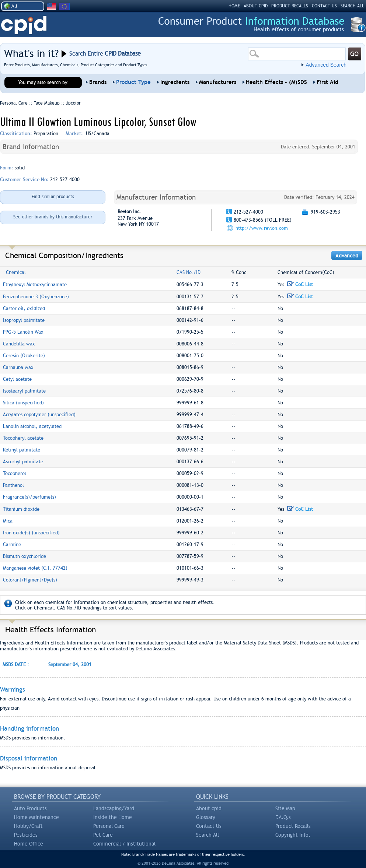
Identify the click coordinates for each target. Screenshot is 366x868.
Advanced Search (326, 65)
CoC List (300, 284)
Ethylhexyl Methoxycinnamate (35, 284)
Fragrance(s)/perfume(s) (29, 497)
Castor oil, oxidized (24, 308)
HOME (234, 6)
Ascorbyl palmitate (23, 462)
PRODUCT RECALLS (290, 6)
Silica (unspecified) (23, 403)
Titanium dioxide (21, 509)
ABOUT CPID (256, 6)
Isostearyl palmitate (24, 391)
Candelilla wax (19, 344)
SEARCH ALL (352, 6)
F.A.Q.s (283, 817)
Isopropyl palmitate (24, 320)
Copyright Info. (293, 835)
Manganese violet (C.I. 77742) (35, 568)
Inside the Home (113, 817)
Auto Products (30, 808)
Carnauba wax (18, 367)
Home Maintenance (36, 817)
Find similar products (53, 197)
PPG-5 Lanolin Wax (23, 332)
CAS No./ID (189, 272)
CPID (24, 25)
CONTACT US (324, 6)
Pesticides (26, 835)
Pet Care (103, 835)
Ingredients (175, 82)
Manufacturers (218, 82)
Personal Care (109, 826)
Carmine (12, 544)
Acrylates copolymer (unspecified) (39, 414)
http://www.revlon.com (262, 228)
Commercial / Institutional (124, 844)
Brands (98, 82)
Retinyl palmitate (22, 450)
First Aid (327, 82)
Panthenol (13, 485)
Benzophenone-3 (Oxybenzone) (36, 297)
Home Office (29, 844)
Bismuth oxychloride (25, 556)
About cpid (209, 808)
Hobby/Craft (28, 826)
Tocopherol (15, 473)
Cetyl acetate (17, 379)
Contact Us (209, 826)
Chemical (16, 272)
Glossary (206, 817)
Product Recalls (293, 826)
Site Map (285, 808)
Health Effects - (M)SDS (276, 82)
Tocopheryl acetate (23, 438)
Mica (8, 521)
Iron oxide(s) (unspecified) (31, 533)
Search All (208, 835)
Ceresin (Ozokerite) (24, 356)
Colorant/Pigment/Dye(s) (30, 580)
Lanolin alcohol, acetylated (32, 426)
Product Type (133, 82)
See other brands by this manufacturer (53, 217)
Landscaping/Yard (114, 808)
